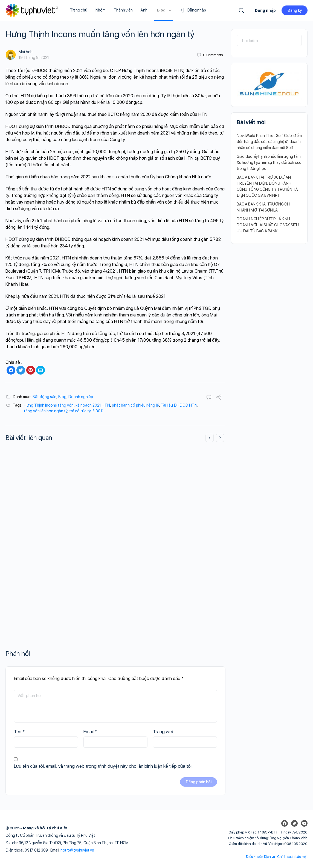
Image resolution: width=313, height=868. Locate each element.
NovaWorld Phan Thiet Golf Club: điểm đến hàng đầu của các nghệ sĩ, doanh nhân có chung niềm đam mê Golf (269, 142)
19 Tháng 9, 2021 (34, 58)
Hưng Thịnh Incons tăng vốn (49, 405)
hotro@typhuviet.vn (77, 850)
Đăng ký (295, 10)
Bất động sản (44, 397)
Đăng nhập (265, 10)
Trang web (164, 732)
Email (90, 732)
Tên (19, 732)
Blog (62, 397)
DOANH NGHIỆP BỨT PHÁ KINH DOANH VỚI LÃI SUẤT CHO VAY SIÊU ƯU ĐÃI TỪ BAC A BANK (268, 225)
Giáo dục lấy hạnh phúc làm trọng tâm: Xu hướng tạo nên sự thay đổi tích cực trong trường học (269, 162)
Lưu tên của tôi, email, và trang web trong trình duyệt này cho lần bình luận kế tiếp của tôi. (103, 766)
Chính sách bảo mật (292, 857)
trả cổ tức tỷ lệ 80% (86, 411)
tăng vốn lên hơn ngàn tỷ (46, 411)
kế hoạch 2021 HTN (93, 405)
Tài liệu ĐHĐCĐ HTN (179, 405)
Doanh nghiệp (81, 397)
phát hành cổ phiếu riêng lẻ (135, 405)
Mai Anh (26, 52)
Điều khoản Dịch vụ (260, 857)
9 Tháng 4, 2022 (41, 558)
